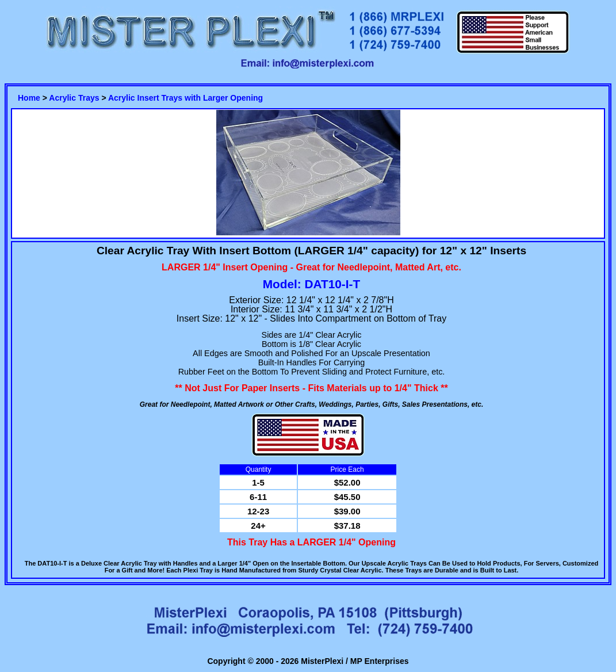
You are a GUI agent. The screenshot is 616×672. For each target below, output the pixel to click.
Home (29, 98)
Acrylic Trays (74, 98)
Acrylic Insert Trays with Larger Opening (185, 98)
